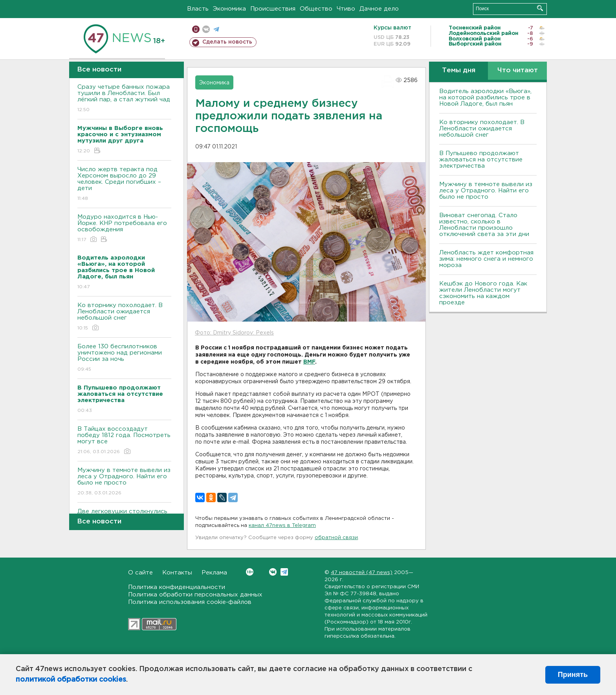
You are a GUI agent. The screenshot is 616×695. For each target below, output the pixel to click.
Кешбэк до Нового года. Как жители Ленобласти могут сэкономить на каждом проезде (483, 293)
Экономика (229, 9)
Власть (198, 9)
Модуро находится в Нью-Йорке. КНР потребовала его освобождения (124, 229)
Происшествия (273, 9)
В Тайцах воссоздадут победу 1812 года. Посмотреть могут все (124, 441)
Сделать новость (227, 42)
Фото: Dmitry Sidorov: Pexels (234, 333)
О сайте (140, 573)
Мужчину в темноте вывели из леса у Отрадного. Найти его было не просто (124, 482)
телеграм (216, 29)
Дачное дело (379, 9)
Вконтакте (250, 572)
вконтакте (206, 29)
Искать (540, 8)
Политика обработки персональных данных (195, 595)
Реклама (214, 573)
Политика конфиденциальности (177, 587)
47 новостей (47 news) (362, 573)
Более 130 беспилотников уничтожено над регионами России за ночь (124, 358)
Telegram (284, 572)
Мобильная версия (196, 29)
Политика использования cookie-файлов (190, 602)
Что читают (518, 70)
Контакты (177, 573)
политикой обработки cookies (71, 680)
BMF (309, 362)
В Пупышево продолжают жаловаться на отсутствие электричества (481, 160)
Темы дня (459, 70)
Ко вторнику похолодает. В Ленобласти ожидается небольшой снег (124, 317)
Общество (316, 9)
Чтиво (346, 9)
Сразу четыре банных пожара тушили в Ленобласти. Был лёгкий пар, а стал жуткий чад (124, 99)
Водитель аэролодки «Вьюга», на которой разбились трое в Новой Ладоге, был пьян (485, 98)
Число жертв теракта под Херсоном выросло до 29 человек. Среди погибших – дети (124, 184)
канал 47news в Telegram (282, 526)
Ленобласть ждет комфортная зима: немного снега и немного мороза (486, 259)
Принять (573, 675)
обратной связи (336, 538)
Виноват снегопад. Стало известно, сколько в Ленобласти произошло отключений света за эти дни (484, 225)
